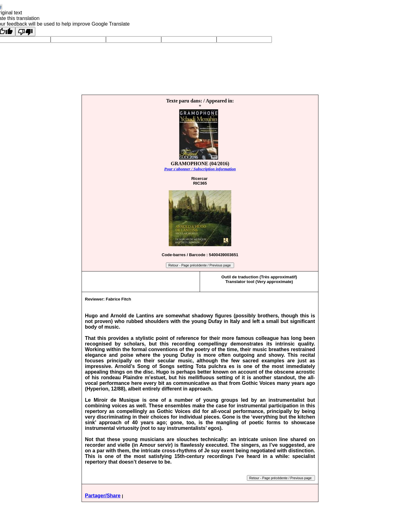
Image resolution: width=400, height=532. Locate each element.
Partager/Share (103, 496)
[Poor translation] (25, 32)
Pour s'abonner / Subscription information (200, 169)
